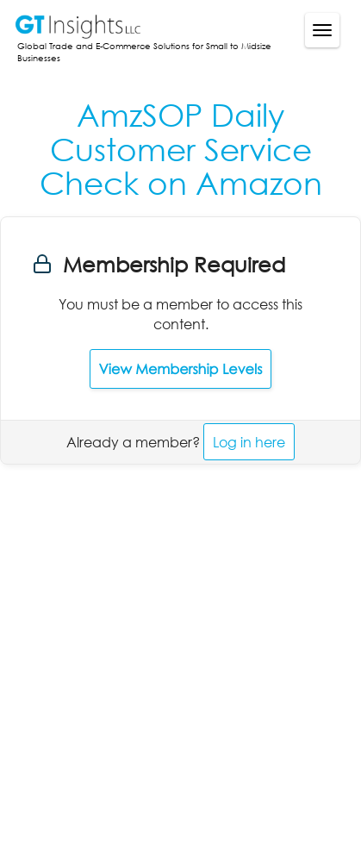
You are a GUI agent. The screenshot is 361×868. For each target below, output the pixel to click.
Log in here (249, 442)
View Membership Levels (181, 369)
